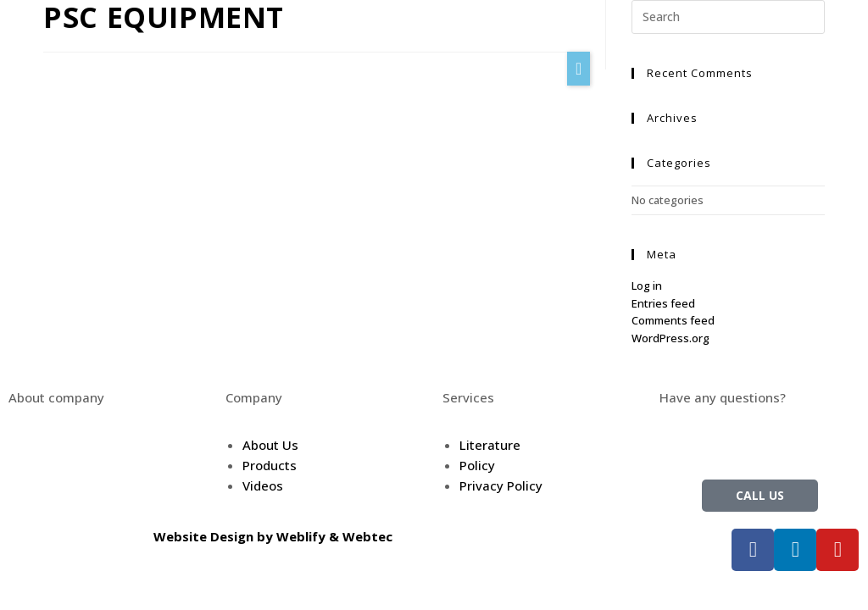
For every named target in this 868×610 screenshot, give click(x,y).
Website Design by (215, 536)
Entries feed (663, 303)
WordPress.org (670, 338)
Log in (647, 286)
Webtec (367, 536)
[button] (579, 69)
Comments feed (673, 320)
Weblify (301, 536)
